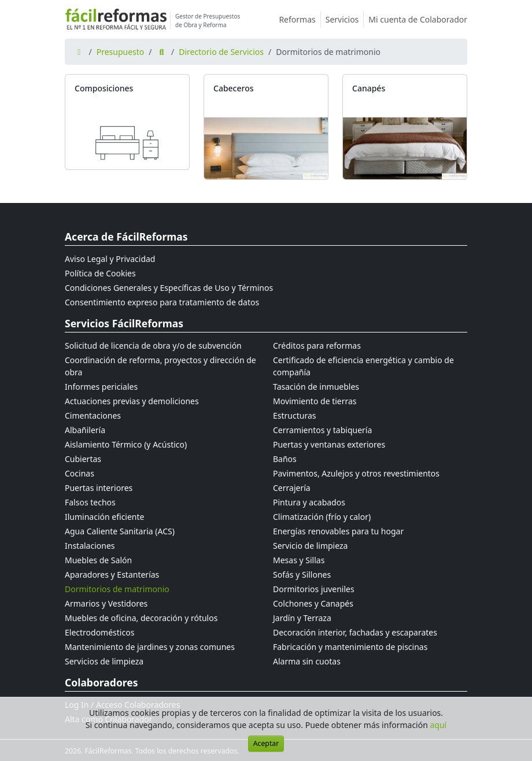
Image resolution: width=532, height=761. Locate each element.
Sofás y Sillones (302, 575)
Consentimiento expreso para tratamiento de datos (162, 302)
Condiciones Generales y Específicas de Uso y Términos (169, 288)
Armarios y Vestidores (106, 603)
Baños (285, 459)
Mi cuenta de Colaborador (418, 19)
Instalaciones (90, 546)
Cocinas (80, 473)
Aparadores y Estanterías (112, 575)
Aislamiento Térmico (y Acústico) (126, 444)
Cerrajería (292, 488)
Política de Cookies (100, 273)
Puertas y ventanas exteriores (329, 444)
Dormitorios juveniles (314, 589)
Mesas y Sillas (299, 560)
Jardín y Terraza (302, 618)
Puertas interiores (99, 488)
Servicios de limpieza (104, 661)
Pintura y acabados (309, 502)
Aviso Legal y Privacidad (110, 259)
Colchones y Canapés (313, 603)
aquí (439, 725)
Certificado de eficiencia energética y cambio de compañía (363, 366)
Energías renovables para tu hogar (338, 531)
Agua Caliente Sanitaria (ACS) (120, 531)
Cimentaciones (93, 415)
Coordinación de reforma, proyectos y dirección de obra (160, 366)
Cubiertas (83, 459)
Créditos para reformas (317, 346)
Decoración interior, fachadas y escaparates (355, 632)
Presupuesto (121, 52)
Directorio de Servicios (221, 52)
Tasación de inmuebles (316, 387)
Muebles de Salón (98, 560)
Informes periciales (101, 387)
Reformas (300, 19)
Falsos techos (90, 502)
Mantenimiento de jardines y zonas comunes (150, 647)
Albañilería (85, 430)
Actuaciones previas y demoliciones (132, 401)
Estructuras (294, 415)
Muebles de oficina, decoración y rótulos (141, 618)
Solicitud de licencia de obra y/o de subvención (153, 346)
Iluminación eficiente (104, 517)
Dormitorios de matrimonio (117, 589)
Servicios (345, 19)
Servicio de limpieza (310, 546)
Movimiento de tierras (315, 401)
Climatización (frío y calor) (322, 517)
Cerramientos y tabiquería (322, 430)
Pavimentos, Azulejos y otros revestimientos (356, 473)
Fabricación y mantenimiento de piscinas (350, 647)
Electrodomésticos (99, 632)
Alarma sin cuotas (307, 661)
